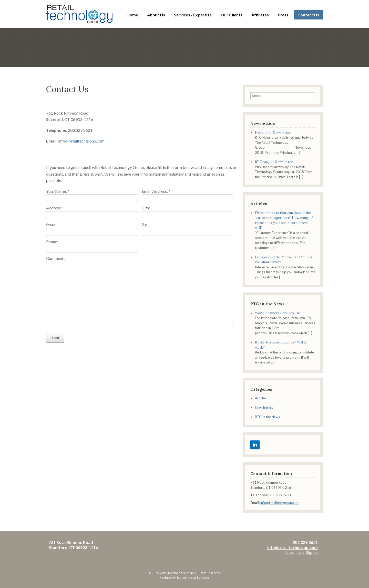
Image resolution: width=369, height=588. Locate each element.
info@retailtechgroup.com (81, 141)
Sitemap (204, 578)
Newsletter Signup (301, 552)
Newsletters (264, 408)
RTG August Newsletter (274, 162)
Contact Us (308, 15)
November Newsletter (273, 133)
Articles (261, 398)
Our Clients (232, 15)
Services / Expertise (193, 15)
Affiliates (260, 15)
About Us (156, 15)
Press (283, 15)
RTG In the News (267, 417)
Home (132, 15)
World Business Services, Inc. (278, 313)
